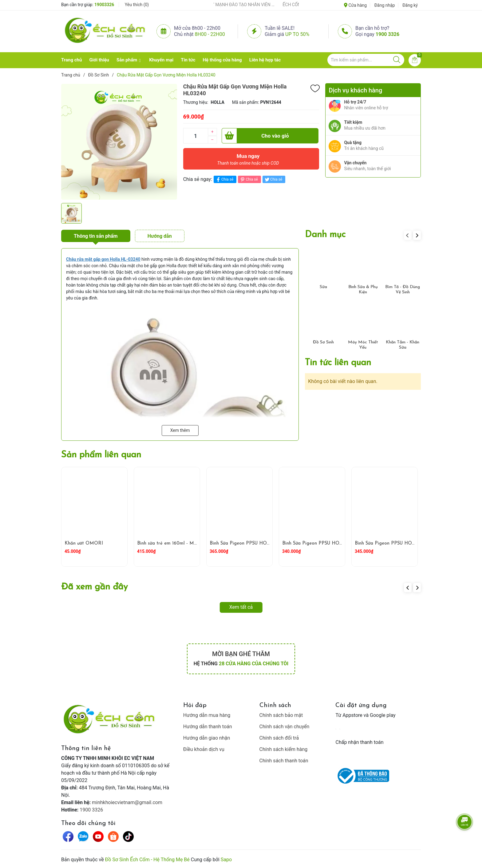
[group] (119, 142)
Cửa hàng (355, 5)
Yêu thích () (137, 5)
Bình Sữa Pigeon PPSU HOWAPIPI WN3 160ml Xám (411, 543)
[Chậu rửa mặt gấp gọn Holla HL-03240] (103, 259)
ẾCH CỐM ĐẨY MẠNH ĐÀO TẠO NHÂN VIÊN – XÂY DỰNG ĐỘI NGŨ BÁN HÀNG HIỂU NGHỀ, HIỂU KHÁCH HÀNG (238, 5)
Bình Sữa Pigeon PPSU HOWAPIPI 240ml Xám (332, 543)
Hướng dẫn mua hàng (207, 715)
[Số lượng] (196, 136)
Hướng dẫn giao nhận (207, 738)
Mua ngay (248, 161)
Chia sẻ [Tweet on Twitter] (273, 180)
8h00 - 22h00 (210, 34)
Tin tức (188, 60)
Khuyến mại (161, 60)
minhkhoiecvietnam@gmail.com (127, 802)
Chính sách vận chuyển (284, 727)
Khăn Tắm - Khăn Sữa (403, 345)
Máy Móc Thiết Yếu (363, 345)
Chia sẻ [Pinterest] (249, 180)
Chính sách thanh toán (284, 761)
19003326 (104, 5)
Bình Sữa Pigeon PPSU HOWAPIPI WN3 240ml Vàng (267, 543)
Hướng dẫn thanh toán (208, 727)
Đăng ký (410, 5)
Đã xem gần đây (95, 587)
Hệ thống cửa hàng (222, 60)
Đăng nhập (385, 5)
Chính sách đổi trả (279, 738)
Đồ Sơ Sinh (323, 342)
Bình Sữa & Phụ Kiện (363, 290)
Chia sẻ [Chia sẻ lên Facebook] (224, 180)
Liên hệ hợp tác (265, 60)
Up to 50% (297, 34)
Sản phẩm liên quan (101, 455)
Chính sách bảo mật (281, 715)
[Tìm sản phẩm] (366, 60)
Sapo (226, 860)
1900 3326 (387, 34)
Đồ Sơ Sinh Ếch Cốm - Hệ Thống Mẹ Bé (147, 860)
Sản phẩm (127, 60)
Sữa (323, 287)
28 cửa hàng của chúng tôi (254, 664)
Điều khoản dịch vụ (204, 749)
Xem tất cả (241, 607)
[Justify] (397, 60)
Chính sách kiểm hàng (284, 749)
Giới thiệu (99, 60)
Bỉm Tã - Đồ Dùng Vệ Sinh (403, 290)
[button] (417, 235)
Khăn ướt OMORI (84, 543)
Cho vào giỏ (255, 136)
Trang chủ (71, 60)
